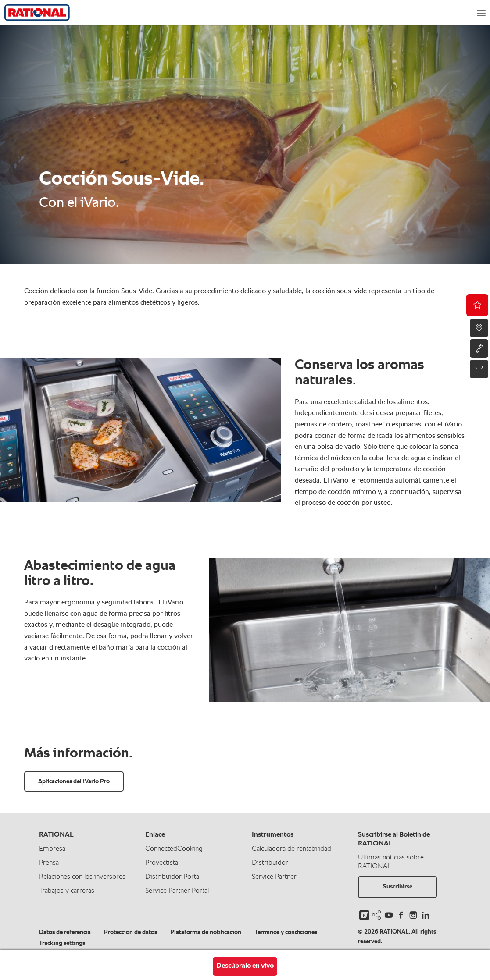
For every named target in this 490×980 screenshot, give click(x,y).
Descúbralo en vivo (245, 966)
